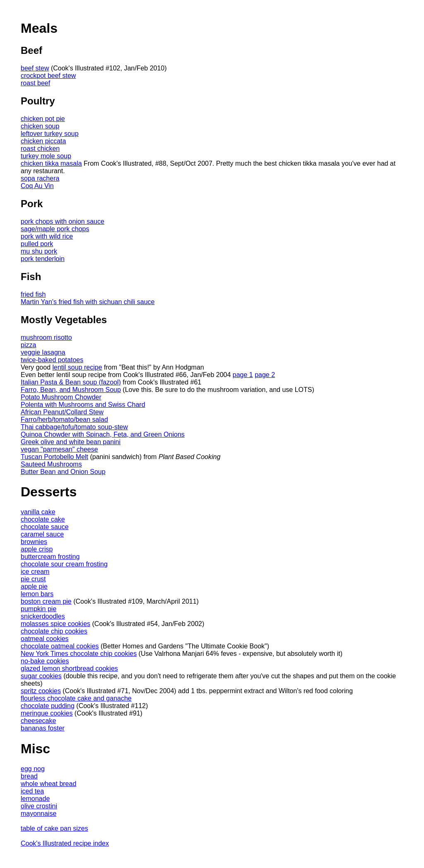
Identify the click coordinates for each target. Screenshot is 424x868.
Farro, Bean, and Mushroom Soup (71, 390)
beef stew (35, 68)
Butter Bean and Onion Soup (63, 472)
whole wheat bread (48, 784)
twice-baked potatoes (52, 360)
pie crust (33, 579)
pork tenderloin (43, 259)
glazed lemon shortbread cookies (69, 669)
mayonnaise (39, 814)
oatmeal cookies (45, 639)
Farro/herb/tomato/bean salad (64, 419)
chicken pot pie (43, 119)
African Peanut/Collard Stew (62, 412)
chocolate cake (43, 519)
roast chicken (40, 149)
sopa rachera (40, 178)
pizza (28, 345)
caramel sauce (42, 534)
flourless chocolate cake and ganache (76, 698)
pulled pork (37, 244)
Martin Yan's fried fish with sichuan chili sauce (88, 302)
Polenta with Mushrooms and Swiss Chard (83, 405)
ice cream (35, 572)
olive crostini (39, 806)
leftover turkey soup (50, 134)
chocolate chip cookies (54, 631)
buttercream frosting (50, 557)
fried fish (33, 294)
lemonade (35, 799)
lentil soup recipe (77, 367)
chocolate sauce (45, 527)
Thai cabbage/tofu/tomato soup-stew (74, 427)
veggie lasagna (43, 352)
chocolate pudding (48, 706)
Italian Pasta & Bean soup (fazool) (71, 382)
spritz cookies (41, 691)
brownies (34, 542)
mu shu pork (39, 251)
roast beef (35, 83)
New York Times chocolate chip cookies (79, 654)
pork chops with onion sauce (63, 221)
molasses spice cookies (55, 624)
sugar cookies (41, 676)
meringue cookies (47, 713)
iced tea (32, 791)
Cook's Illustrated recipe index (65, 843)
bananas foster (43, 728)
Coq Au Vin (37, 186)
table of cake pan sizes (54, 828)
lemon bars (37, 594)
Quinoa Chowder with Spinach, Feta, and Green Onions (103, 434)
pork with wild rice (47, 236)
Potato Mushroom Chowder (61, 397)
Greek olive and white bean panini (71, 442)
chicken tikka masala (51, 163)
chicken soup (40, 126)
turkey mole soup (46, 156)
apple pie (34, 586)
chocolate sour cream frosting (64, 564)
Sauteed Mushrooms (51, 464)
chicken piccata (43, 141)
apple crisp (37, 549)
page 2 (265, 375)
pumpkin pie (39, 609)
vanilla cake (38, 512)
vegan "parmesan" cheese (59, 449)
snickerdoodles (43, 616)
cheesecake (38, 721)
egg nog (33, 769)
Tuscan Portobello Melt (54, 457)
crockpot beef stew (48, 76)
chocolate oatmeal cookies (60, 646)
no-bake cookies (45, 661)
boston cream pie (46, 601)
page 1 (243, 375)
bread (29, 776)
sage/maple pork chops (55, 229)
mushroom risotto (46, 337)
